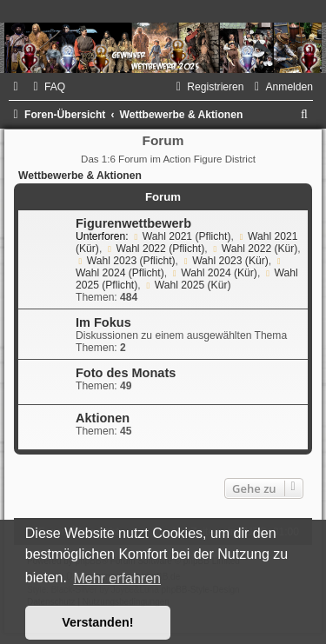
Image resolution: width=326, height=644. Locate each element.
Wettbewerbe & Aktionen (80, 176)
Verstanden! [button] (97, 622)
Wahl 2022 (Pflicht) (155, 249)
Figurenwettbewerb (133, 223)
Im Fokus (103, 322)
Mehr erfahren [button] (117, 578)
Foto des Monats (126, 373)
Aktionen (103, 418)
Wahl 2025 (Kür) (187, 285)
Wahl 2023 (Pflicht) (126, 261)
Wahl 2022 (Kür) (254, 249)
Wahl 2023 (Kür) (224, 261)
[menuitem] (47, 87)
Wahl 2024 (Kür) (213, 273)
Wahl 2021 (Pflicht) (181, 236)
